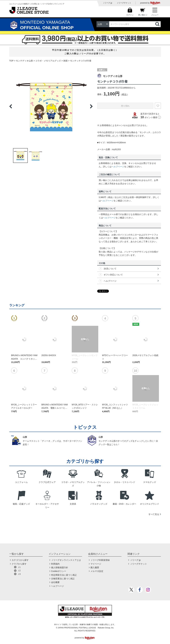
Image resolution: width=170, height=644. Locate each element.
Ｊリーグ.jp (107, 3)
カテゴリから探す (20, 560)
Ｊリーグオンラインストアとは (66, 560)
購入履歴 (95, 567)
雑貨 (66, 61)
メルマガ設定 (97, 571)
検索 (158, 24)
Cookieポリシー (59, 571)
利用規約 (55, 564)
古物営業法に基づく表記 (63, 579)
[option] (51, 106)
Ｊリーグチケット (124, 3)
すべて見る (154, 514)
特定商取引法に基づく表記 (64, 575)
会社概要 (55, 582)
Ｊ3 (19, 574)
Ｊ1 (19, 567)
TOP (11, 61)
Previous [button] (11, 106)
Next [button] (91, 106)
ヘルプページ (118, 167)
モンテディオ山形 (24, 61)
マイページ (96, 564)
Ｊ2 (19, 571)
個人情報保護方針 (60, 567)
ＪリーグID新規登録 (100, 560)
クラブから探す (19, 564)
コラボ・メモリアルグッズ (48, 61)
